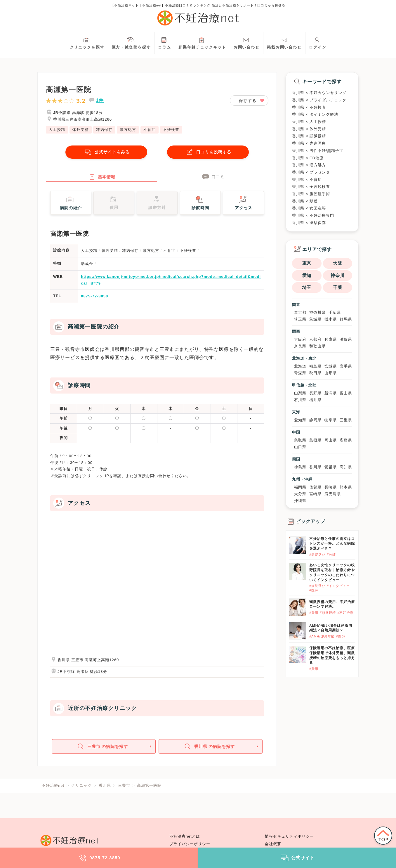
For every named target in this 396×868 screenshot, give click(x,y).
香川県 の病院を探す (210, 751)
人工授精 (57, 130)
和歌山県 (317, 346)
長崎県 (331, 487)
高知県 (346, 467)
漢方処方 (128, 130)
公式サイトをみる (106, 152)
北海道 (300, 366)
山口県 (300, 447)
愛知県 (300, 420)
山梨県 (300, 393)
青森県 (300, 373)
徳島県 (300, 467)
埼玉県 (300, 319)
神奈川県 (317, 312)
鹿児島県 (333, 494)
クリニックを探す (87, 43)
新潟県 (331, 393)
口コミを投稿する (208, 152)
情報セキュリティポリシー (289, 836)
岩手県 (346, 366)
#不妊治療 (345, 613)
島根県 (315, 440)
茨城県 (315, 319)
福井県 (315, 400)
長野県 (315, 393)
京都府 (315, 339)
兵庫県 (331, 339)
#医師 (331, 555)
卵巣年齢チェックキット (202, 43)
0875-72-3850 (94, 299)
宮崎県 (315, 494)
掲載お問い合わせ (284, 43)
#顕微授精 (328, 613)
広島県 (346, 440)
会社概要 (273, 844)
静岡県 (315, 420)
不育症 (150, 130)
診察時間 (200, 205)
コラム (165, 43)
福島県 (315, 366)
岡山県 (331, 440)
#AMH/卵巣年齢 (322, 636)
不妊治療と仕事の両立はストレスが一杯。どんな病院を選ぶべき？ (332, 544)
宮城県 (331, 366)
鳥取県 (300, 440)
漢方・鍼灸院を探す (131, 43)
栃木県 (331, 319)
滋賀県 (346, 339)
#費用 (314, 613)
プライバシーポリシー (190, 844)
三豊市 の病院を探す (103, 751)
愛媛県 (331, 467)
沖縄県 (300, 501)
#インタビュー (338, 586)
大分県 (300, 494)
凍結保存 (104, 130)
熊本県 (346, 487)
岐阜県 (331, 420)
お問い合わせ (247, 43)
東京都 (300, 312)
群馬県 (346, 319)
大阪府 (300, 339)
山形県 (331, 373)
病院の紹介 (71, 205)
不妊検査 (171, 130)
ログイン (318, 43)
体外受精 (81, 130)
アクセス (244, 205)
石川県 (300, 400)
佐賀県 (315, 487)
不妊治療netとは (185, 836)
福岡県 (300, 487)
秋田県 (315, 373)
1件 (100, 100)
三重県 (346, 420)
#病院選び (317, 555)
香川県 (315, 467)
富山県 (346, 393)
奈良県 (300, 346)
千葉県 (335, 312)
